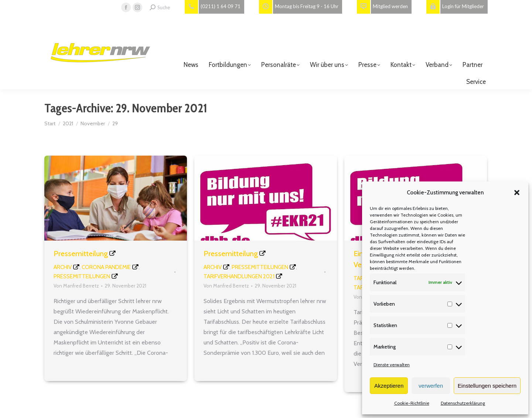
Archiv (63, 267)
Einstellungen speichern (487, 386)
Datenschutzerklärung (463, 403)
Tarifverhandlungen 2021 (239, 276)
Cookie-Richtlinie (412, 403)
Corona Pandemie (106, 267)
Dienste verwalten (392, 365)
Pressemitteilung (81, 254)
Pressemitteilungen (82, 276)
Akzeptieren (389, 386)
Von (76, 286)
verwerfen (431, 386)
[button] (517, 193)
